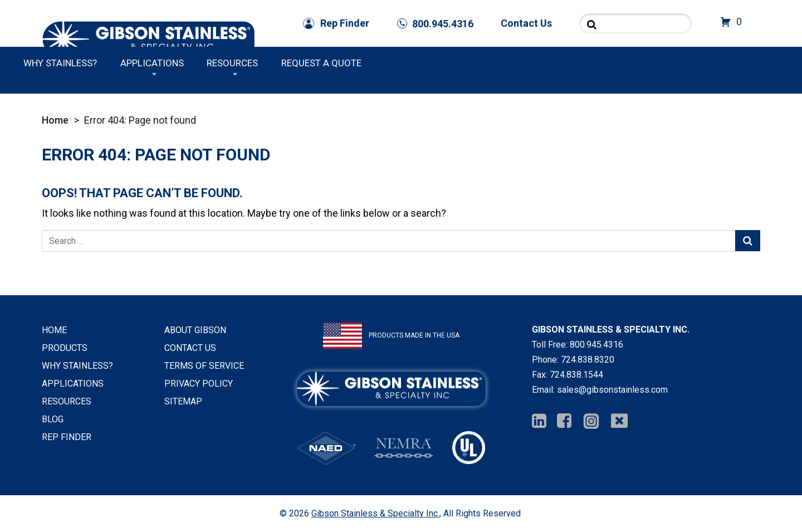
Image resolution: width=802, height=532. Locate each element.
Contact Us (526, 23)
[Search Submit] (592, 24)
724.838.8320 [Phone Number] (588, 360)
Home (55, 120)
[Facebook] (564, 422)
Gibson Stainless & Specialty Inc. (375, 513)
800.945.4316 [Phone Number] (596, 345)
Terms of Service (204, 366)
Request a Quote (717, 63)
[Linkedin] (539, 422)
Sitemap (183, 401)
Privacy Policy (199, 384)
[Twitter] (619, 422)
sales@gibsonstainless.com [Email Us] (612, 390)
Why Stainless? (456, 63)
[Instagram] (591, 422)
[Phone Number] (435, 24)
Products (319, 63)
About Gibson (195, 330)
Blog (53, 419)
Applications (547, 63)
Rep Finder (345, 23)
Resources (628, 63)
